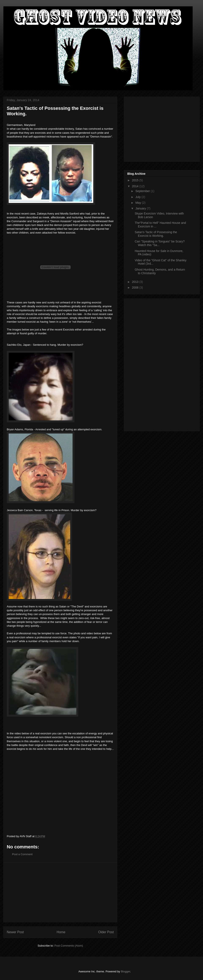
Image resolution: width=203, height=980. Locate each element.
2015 (136, 180)
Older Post (106, 932)
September (143, 191)
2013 (136, 282)
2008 (136, 288)
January (141, 208)
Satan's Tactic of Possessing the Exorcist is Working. (156, 234)
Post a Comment (22, 854)
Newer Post (15, 932)
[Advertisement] (60, 892)
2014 (136, 186)
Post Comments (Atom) (69, 946)
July (138, 197)
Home (61, 932)
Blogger (125, 971)
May (139, 203)
